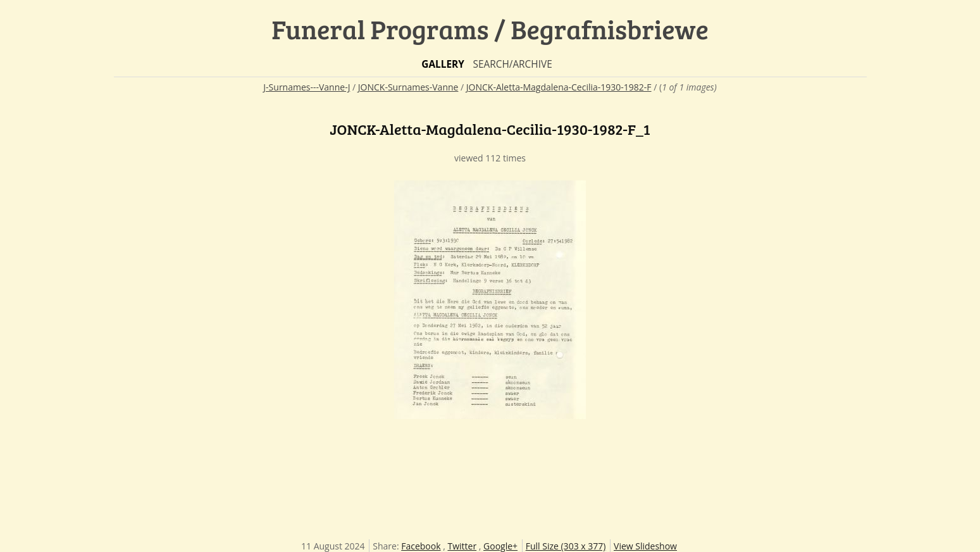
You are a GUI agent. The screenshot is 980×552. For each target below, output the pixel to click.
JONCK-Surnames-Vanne (408, 87)
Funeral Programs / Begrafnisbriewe (490, 29)
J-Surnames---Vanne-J (307, 87)
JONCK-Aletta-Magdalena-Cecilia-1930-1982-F (559, 87)
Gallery (443, 64)
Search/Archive (512, 64)
